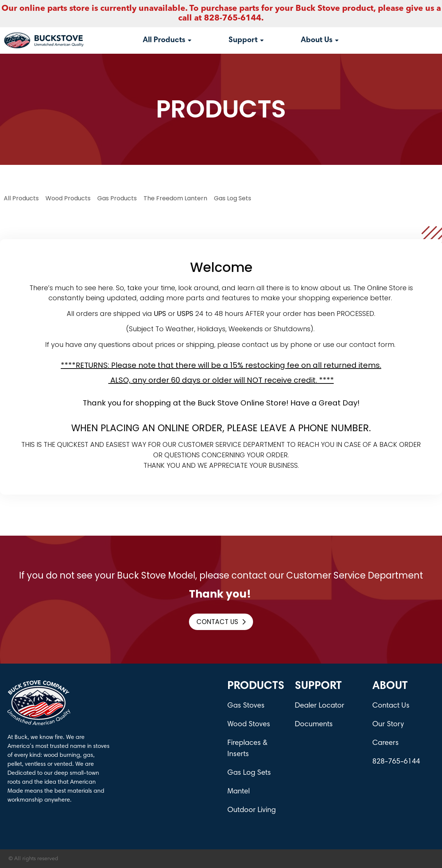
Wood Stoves (249, 724)
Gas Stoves (246, 706)
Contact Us (391, 706)
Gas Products (117, 198)
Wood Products (68, 198)
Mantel (239, 792)
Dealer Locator (320, 706)
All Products (21, 198)
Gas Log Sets (249, 773)
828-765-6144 (396, 762)
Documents (314, 724)
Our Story (388, 724)
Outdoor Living (252, 810)
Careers (386, 743)
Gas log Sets (233, 198)
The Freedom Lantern (175, 198)
